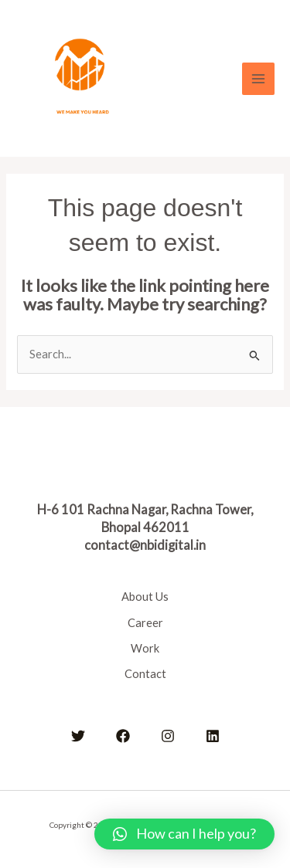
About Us (145, 597)
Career (145, 623)
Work (145, 648)
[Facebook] (123, 736)
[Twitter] (78, 736)
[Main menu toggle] (258, 79)
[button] (184, 834)
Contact (145, 674)
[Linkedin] (213, 736)
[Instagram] (168, 736)
